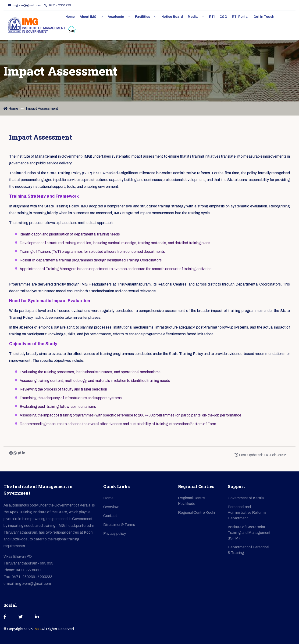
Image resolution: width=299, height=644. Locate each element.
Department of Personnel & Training (248, 550)
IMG (37, 629)
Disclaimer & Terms (119, 525)
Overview (111, 507)
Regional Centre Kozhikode (191, 501)
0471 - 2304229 (58, 5)
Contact (110, 516)
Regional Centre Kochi (196, 512)
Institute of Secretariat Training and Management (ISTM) (249, 533)
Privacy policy (115, 534)
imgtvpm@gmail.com (24, 5)
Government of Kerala (246, 498)
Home (11, 109)
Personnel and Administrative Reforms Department (247, 512)
